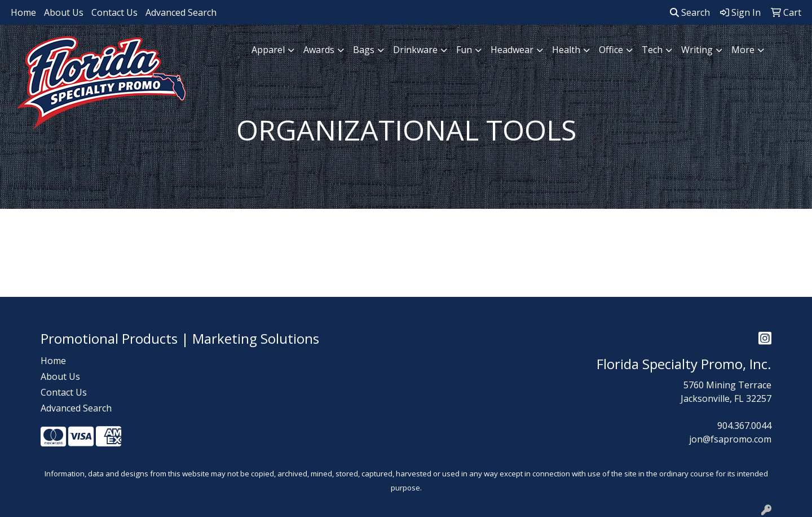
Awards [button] (319, 50)
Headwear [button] (512, 50)
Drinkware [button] (415, 50)
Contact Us (114, 12)
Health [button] (566, 50)
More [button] (743, 50)
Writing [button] (697, 50)
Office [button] (611, 50)
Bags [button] (364, 50)
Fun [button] (464, 50)
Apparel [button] (268, 50)
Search (690, 12)
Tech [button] (652, 50)
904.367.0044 (744, 426)
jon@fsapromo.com (730, 439)
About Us (64, 12)
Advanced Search (181, 12)
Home (23, 12)
